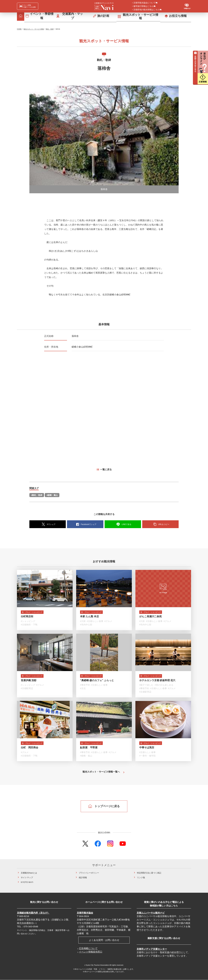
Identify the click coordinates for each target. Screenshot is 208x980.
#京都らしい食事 (95, 622)
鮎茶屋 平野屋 (89, 748)
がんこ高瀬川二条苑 (150, 617)
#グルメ (108, 622)
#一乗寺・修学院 (148, 756)
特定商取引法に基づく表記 (149, 873)
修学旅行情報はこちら (143, 6)
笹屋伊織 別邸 (29, 681)
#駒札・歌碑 (37, 495)
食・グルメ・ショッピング (36, 613)
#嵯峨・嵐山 (52, 495)
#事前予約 (85, 686)
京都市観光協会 (85, 913)
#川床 (83, 622)
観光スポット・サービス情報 (34, 29)
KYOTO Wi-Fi (27, 882)
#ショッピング (28, 622)
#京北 (83, 689)
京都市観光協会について (144, 3)
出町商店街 (27, 617)
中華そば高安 (147, 748)
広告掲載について (88, 948)
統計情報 (83, 878)
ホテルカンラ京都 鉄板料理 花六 (157, 681)
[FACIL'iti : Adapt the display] (28, 6)
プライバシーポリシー (89, 873)
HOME (19, 29)
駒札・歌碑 (50, 29)
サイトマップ (27, 878)
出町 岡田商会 (30, 748)
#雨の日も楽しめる (164, 686)
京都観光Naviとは (29, 873)
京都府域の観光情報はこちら (147, 10)
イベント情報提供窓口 (91, 952)
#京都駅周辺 (27, 689)
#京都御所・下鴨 (29, 625)
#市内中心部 (86, 625)
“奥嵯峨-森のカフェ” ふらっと (97, 681)
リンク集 (141, 878)
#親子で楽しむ (146, 686)
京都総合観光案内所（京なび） (33, 913)
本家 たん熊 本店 (89, 617)
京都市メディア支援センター (152, 949)
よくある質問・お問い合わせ (104, 940)
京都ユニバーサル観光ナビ (151, 913)
